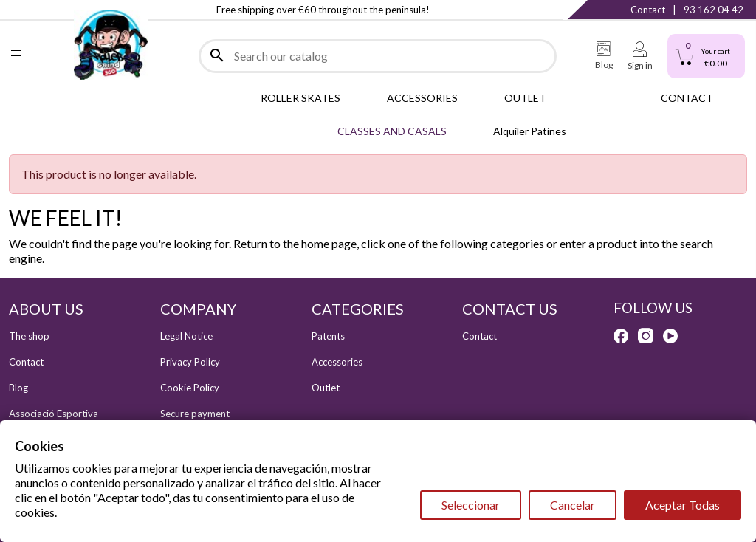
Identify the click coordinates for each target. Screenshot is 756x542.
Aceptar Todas (683, 505)
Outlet (326, 388)
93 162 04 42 (714, 10)
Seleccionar (471, 505)
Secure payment (195, 414)
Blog (18, 388)
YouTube (670, 336)
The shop (29, 336)
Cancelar (573, 505)
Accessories (337, 362)
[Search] (378, 56)
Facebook (16, 10)
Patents (328, 336)
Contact (648, 10)
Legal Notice (186, 336)
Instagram (46, 10)
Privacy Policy (190, 362)
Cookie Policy (190, 388)
